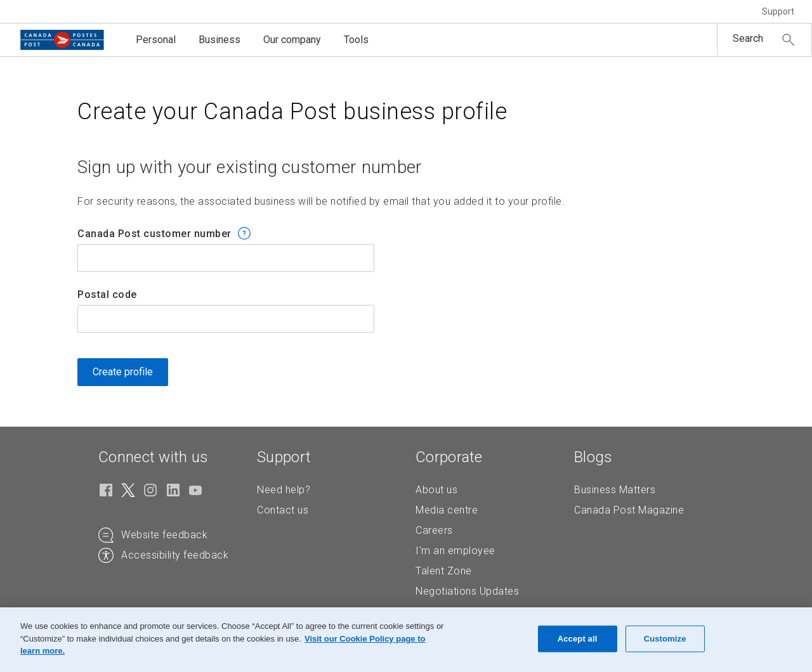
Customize (665, 639)
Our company (292, 40)
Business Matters (615, 490)
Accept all (578, 639)
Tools (356, 40)
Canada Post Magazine (629, 510)
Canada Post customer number (154, 234)
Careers (434, 530)
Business (219, 40)
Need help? (284, 490)
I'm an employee (455, 551)
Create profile (123, 372)
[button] (244, 233)
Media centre (447, 510)
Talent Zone (444, 571)
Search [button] (748, 38)
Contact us (283, 510)
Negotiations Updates (467, 591)
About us (436, 490)
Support (778, 11)
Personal (156, 40)
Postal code (107, 294)
